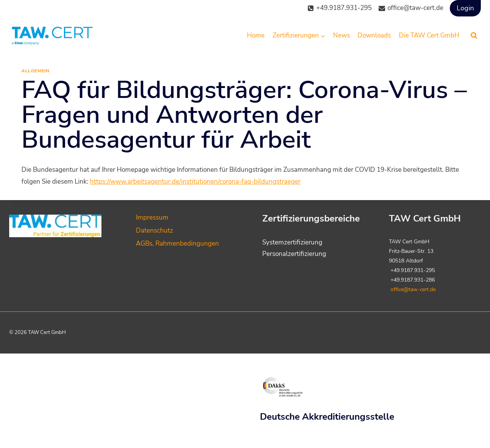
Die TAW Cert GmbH (429, 35)
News (341, 35)
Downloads (374, 35)
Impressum (152, 217)
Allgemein (35, 71)
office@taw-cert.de (413, 289)
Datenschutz (154, 231)
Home (256, 35)
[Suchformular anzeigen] (474, 36)
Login (465, 8)
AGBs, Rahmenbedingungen (177, 244)
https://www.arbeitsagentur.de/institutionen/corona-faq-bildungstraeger (195, 182)
